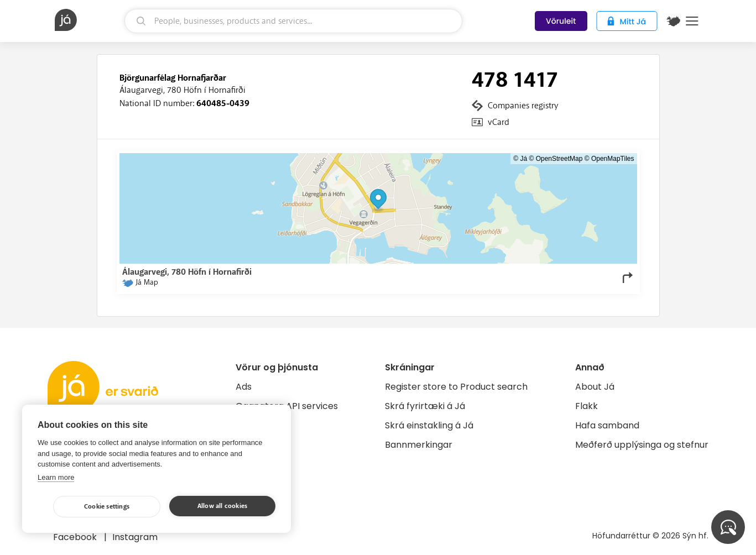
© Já (520, 159)
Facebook (76, 537)
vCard (499, 122)
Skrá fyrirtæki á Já (425, 406)
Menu (692, 21)
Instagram (135, 537)
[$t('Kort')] (674, 21)
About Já (595, 387)
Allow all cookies (222, 506)
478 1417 (515, 80)
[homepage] (88, 20)
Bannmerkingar (419, 445)
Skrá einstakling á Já (429, 425)
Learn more (56, 477)
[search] (293, 21)
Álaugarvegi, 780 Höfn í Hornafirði (183, 90)
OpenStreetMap (559, 159)
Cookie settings (107, 507)
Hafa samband (607, 425)
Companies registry (523, 106)
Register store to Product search (456, 387)
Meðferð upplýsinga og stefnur (642, 445)
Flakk (586, 406)
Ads (244, 387)
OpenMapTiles (613, 159)
